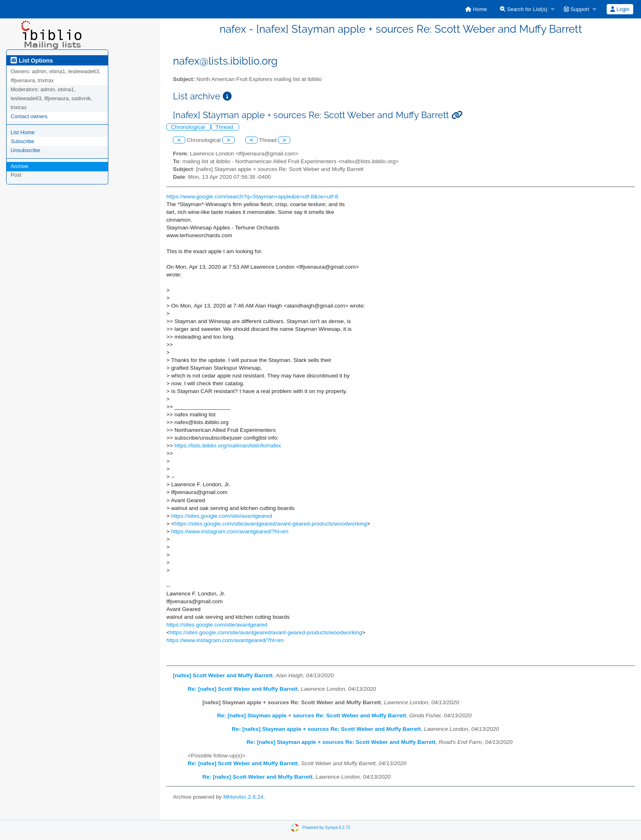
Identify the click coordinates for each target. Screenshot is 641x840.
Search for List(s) (524, 9)
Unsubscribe (25, 150)
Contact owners (29, 116)
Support (576, 9)
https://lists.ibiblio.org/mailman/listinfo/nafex (228, 446)
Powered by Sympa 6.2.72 (326, 828)
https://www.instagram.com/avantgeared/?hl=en (230, 531)
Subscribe (22, 141)
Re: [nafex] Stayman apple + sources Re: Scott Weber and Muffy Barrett (312, 715)
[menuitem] (476, 9)
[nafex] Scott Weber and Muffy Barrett (223, 675)
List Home (23, 132)
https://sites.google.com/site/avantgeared (222, 516)
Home (476, 9)
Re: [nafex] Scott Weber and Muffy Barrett (243, 689)
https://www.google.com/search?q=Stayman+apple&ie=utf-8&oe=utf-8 (252, 197)
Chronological (189, 127)
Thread (225, 127)
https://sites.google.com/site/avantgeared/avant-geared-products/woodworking (271, 524)
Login (620, 9)
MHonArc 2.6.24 (243, 797)
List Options (32, 61)
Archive (19, 166)
